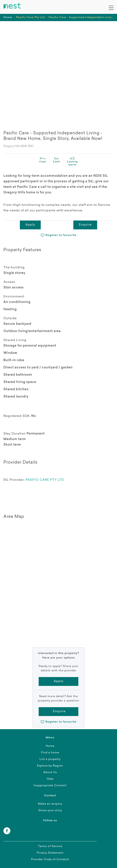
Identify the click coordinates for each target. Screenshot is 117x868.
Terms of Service (50, 846)
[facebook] (7, 831)
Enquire (85, 225)
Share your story (50, 811)
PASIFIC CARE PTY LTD (45, 480)
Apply (30, 225)
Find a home (50, 753)
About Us (50, 772)
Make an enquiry (50, 804)
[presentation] (16, 116)
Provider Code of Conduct (50, 860)
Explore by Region (50, 766)
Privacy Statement (50, 853)
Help (50, 779)
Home (8, 17)
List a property (50, 759)
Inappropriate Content (50, 786)
